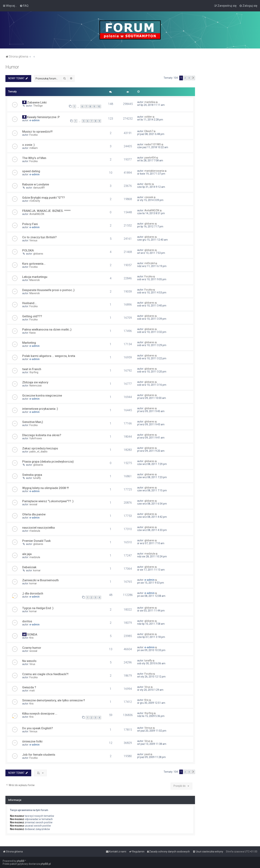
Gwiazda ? (29, 687)
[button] (193, 78)
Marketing (29, 343)
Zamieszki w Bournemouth (40, 580)
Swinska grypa (32, 475)
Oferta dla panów (34, 514)
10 (99, 106)
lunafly (37, 478)
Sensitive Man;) (33, 422)
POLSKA (28, 250)
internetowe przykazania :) (40, 409)
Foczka (33, 135)
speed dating (31, 171)
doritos (27, 621)
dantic (148, 184)
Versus (33, 240)
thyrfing (34, 372)
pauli (147, 754)
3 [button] (189, 78)
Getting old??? (32, 316)
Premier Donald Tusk (36, 541)
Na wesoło (29, 661)
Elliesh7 (149, 131)
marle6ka (150, 102)
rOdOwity (35, 201)
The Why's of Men (34, 158)
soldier (148, 117)
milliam (34, 148)
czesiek (149, 197)
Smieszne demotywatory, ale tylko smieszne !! (54, 700)
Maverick (35, 280)
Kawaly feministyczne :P (43, 117)
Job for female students (39, 755)
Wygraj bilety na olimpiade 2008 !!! (45, 488)
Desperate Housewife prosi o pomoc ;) (48, 290)
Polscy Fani (30, 224)
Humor (12, 67)
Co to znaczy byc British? (39, 237)
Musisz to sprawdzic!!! (37, 132)
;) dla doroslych (33, 593)
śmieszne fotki (32, 741)
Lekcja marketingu (35, 277)
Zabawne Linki (37, 102)
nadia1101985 (153, 144)
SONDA (32, 634)
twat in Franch (32, 369)
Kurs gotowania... (34, 264)
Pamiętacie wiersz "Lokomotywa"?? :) (48, 501)
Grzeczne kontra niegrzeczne (42, 395)
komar (37, 570)
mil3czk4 (150, 263)
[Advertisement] (227, 119)
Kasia (32, 333)
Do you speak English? (38, 728)
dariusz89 (39, 188)
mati (32, 691)
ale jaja (27, 554)
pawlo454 (150, 158)
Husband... (29, 303)
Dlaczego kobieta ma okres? (42, 435)
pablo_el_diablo (38, 452)
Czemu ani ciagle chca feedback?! (45, 674)
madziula (35, 531)
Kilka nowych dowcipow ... (40, 714)
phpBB (21, 861)
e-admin (34, 120)
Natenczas (36, 386)
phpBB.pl (46, 864)
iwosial (33, 504)
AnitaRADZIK (37, 214)
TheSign (38, 106)
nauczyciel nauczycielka (38, 528)
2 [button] (185, 78)
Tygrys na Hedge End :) (38, 608)
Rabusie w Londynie (36, 184)
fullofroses (36, 438)
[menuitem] (24, 6)
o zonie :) (28, 145)
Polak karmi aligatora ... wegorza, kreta (49, 356)
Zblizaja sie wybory (35, 382)
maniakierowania (154, 171)
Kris (32, 638)
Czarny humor (32, 648)
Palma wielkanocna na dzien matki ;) (47, 329)
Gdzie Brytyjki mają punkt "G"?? (44, 198)
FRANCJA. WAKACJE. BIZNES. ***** (46, 211)
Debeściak (29, 567)
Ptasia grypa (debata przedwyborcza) (48, 461)
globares (149, 224)
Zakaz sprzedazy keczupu (40, 448)
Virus (32, 664)
